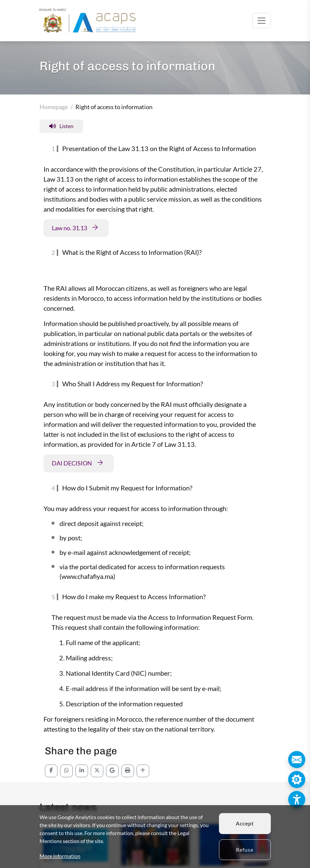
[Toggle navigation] (261, 21)
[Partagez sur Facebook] (51, 788)
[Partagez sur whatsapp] (66, 788)
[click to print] (128, 788)
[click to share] (143, 788)
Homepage (54, 107)
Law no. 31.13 (69, 228)
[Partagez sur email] (112, 788)
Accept (245, 823)
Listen (61, 126)
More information (60, 856)
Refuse (245, 850)
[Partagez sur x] (97, 788)
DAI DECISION (72, 463)
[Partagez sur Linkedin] (82, 788)
